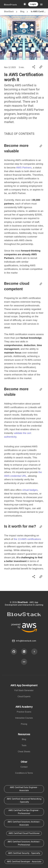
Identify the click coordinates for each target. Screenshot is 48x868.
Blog (22, 12)
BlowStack (9, 12)
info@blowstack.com (26, 641)
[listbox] (24, 691)
